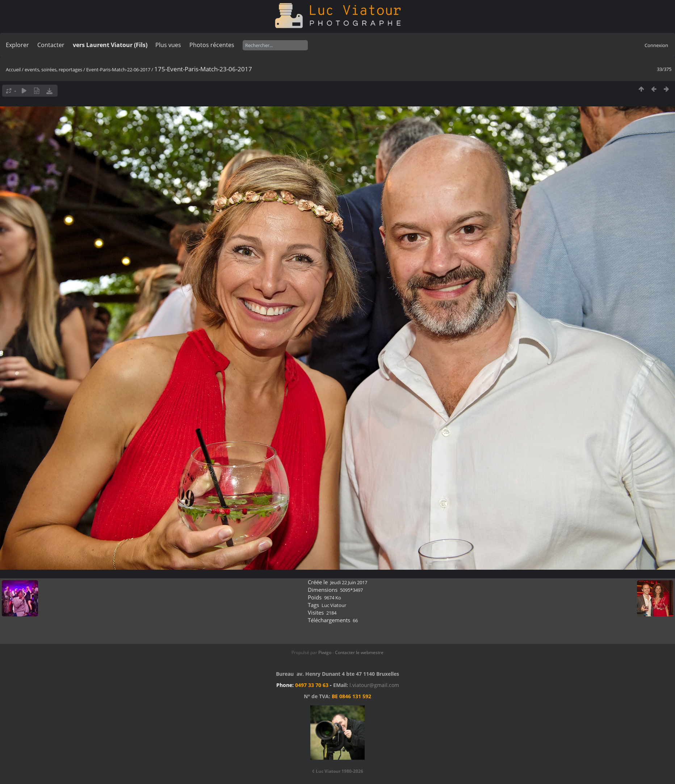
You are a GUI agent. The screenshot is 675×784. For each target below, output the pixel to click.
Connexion (656, 45)
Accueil (13, 69)
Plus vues (168, 45)
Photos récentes (212, 45)
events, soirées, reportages (54, 69)
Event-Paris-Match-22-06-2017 (118, 69)
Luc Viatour (334, 605)
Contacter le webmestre (359, 652)
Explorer (17, 45)
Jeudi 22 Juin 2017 (349, 582)
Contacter (51, 45)
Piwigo (325, 652)
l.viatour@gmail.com (374, 685)
